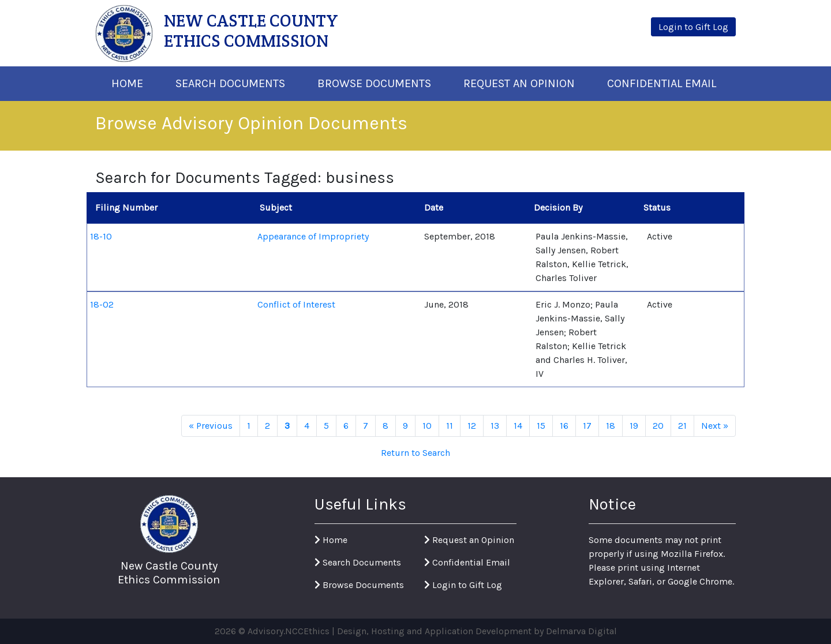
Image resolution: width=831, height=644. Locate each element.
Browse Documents (374, 83)
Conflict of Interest (296, 304)
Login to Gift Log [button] (693, 27)
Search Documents (230, 83)
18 (611, 426)
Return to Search (415, 453)
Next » (715, 426)
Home (127, 83)
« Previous (211, 426)
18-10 (101, 236)
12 (472, 426)
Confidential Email (662, 83)
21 (682, 426)
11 (450, 426)
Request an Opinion (469, 540)
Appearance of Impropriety (313, 236)
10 (427, 426)
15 (541, 426)
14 (518, 426)
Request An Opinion (519, 83)
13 (495, 426)
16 (564, 426)
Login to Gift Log (463, 585)
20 (658, 426)
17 (587, 426)
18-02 (102, 304)
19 (634, 426)
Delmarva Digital (581, 631)
